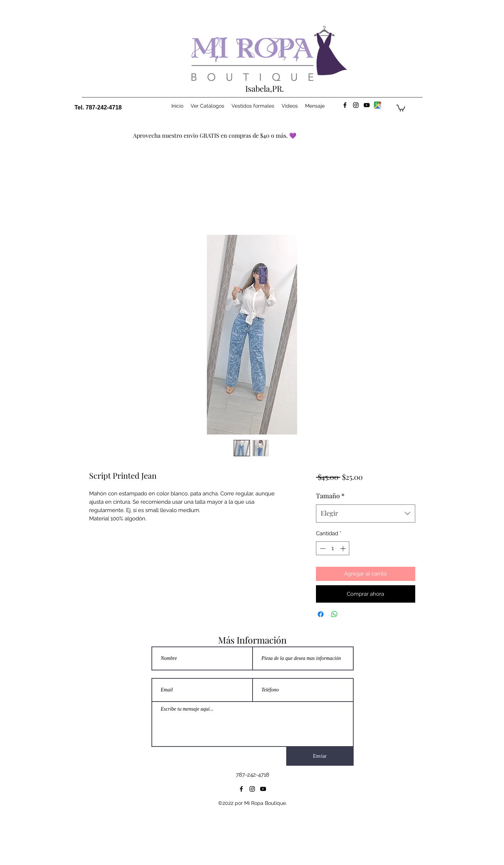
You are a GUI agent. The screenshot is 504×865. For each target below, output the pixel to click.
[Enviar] (320, 756)
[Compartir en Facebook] (321, 614)
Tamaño (330, 496)
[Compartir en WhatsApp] (334, 614)
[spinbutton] (333, 548)
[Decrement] (322, 548)
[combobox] (365, 513)
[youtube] (367, 105)
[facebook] (345, 105)
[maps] (378, 105)
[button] (401, 108)
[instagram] (356, 105)
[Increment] (344, 548)
